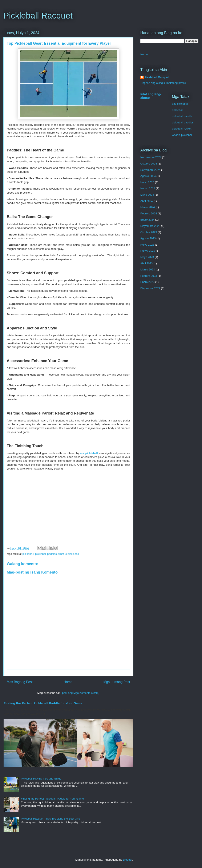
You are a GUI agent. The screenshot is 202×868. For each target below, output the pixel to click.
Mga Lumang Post (117, 682)
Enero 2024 (147, 220)
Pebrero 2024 (149, 213)
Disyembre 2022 (150, 288)
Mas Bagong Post (20, 682)
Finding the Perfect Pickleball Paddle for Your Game (43, 703)
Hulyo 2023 (147, 245)
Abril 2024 (147, 201)
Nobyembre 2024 (151, 157)
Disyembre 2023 (150, 226)
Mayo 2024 (147, 195)
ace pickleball (180, 104)
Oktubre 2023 (149, 232)
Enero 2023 (147, 282)
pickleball (28, 554)
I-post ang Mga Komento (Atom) (80, 693)
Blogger (128, 860)
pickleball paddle (182, 116)
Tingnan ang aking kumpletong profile (163, 83)
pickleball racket (182, 129)
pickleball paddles (46, 554)
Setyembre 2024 (150, 170)
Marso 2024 (148, 207)
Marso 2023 (148, 269)
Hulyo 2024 (147, 182)
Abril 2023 (147, 263)
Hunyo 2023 (148, 251)
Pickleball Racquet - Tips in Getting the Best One (50, 819)
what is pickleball (69, 554)
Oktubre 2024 (149, 164)
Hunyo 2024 (148, 188)
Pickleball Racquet (38, 16)
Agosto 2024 (148, 176)
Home (68, 682)
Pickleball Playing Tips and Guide (41, 779)
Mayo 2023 (147, 257)
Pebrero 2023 (149, 276)
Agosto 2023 (148, 238)
